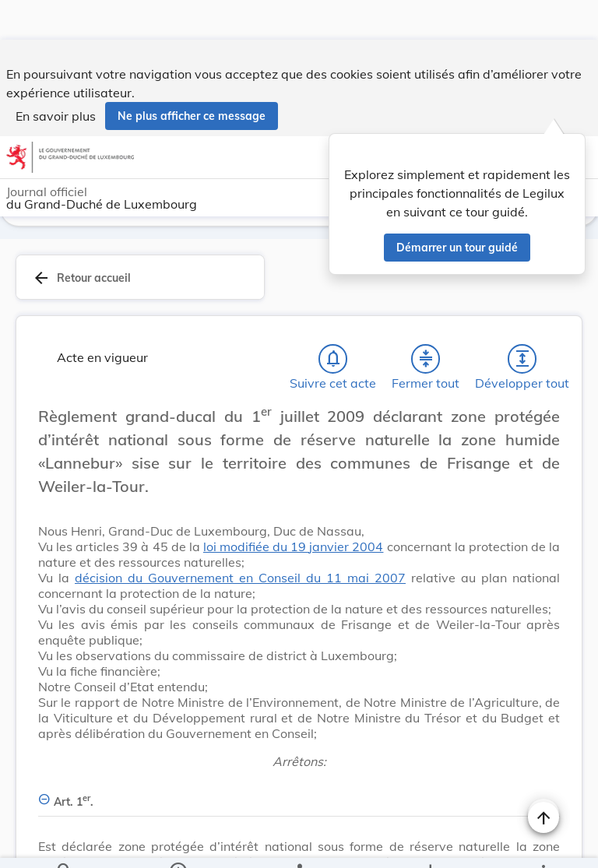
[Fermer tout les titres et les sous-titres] (426, 319)
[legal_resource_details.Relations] (299, 843)
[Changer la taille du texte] (543, 394)
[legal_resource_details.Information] (178, 843)
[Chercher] (65, 843)
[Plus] (543, 843)
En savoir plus (56, 76)
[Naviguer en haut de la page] (543, 778)
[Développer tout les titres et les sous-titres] (522, 319)
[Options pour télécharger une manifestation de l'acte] (429, 843)
